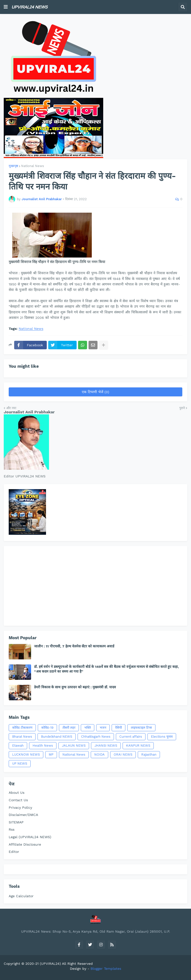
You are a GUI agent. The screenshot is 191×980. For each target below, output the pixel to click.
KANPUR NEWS (138, 746)
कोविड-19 (47, 728)
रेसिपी (119, 728)
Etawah (18, 746)
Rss (12, 829)
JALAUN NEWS (74, 746)
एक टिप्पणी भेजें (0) (95, 392)
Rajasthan (149, 755)
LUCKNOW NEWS (26, 755)
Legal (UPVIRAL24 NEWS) (30, 837)
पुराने (182, 408)
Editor (14, 852)
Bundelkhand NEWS (57, 737)
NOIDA (99, 755)
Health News (43, 746)
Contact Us (18, 800)
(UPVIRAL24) (50, 964)
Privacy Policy (20, 807)
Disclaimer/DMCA (23, 815)
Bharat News (22, 737)
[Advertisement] (95, 586)
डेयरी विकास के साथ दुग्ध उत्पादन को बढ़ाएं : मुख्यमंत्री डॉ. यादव (75, 687)
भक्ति (88, 728)
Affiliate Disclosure (25, 844)
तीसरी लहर (69, 728)
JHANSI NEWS (106, 746)
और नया (11, 408)
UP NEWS (20, 763)
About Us (17, 793)
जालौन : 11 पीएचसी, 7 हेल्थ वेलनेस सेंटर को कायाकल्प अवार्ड (74, 646)
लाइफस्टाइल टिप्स (141, 728)
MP (51, 755)
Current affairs (131, 737)
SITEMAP (16, 822)
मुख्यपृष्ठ (13, 166)
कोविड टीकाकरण (22, 728)
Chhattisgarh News (96, 737)
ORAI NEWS (123, 755)
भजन (103, 728)
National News (33, 166)
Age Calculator (21, 896)
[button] (6, 7)
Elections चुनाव (162, 737)
